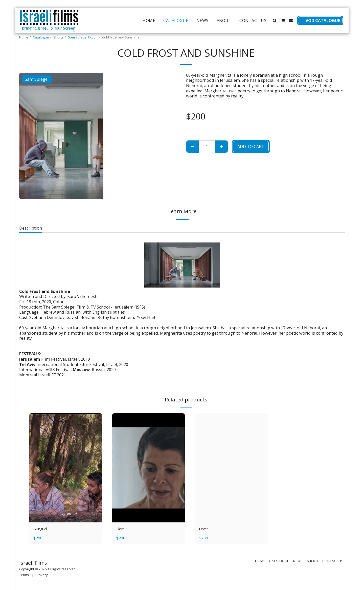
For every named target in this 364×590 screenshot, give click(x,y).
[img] (66, 468)
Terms (24, 576)
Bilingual (42, 529)
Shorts (58, 37)
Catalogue (41, 37)
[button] (275, 21)
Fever (204, 529)
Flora (121, 529)
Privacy (42, 576)
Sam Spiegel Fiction (83, 37)
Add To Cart (251, 146)
